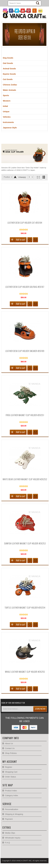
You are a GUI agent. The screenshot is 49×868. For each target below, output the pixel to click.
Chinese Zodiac (10, 85)
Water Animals (9, 90)
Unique (6, 112)
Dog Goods (8, 58)
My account (10, 762)
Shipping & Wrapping (14, 814)
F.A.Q (8, 843)
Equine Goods (9, 74)
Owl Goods (8, 63)
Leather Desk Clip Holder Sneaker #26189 (25, 351)
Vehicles (7, 117)
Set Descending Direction (15, 177)
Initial (5, 106)
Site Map (8, 785)
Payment (9, 819)
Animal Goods (9, 69)
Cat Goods (8, 79)
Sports (6, 95)
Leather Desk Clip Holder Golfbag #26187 (25, 287)
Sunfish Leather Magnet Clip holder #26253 (25, 543)
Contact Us (10, 748)
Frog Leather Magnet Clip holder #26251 (25, 415)
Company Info (11, 738)
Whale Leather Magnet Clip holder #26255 (25, 672)
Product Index (11, 791)
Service (7, 804)
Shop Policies (11, 753)
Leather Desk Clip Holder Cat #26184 (25, 223)
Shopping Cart (11, 772)
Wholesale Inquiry (13, 838)
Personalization (12, 809)
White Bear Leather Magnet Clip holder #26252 (25, 479)
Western (7, 101)
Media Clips (10, 833)
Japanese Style (10, 128)
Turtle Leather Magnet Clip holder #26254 (25, 608)
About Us (9, 743)
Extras (7, 827)
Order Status (11, 777)
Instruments (8, 122)
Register (9, 767)
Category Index (12, 795)
